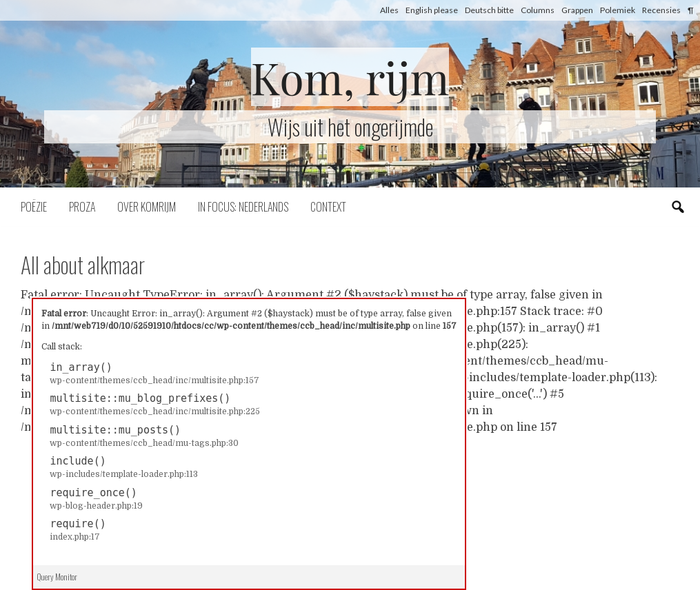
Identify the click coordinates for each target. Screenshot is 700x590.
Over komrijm (147, 207)
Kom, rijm (350, 77)
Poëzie (34, 207)
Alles (389, 10)
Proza (82, 207)
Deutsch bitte (489, 10)
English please (432, 10)
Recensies (661, 10)
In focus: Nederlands (243, 207)
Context (328, 207)
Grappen (577, 10)
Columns (538, 10)
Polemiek (618, 10)
